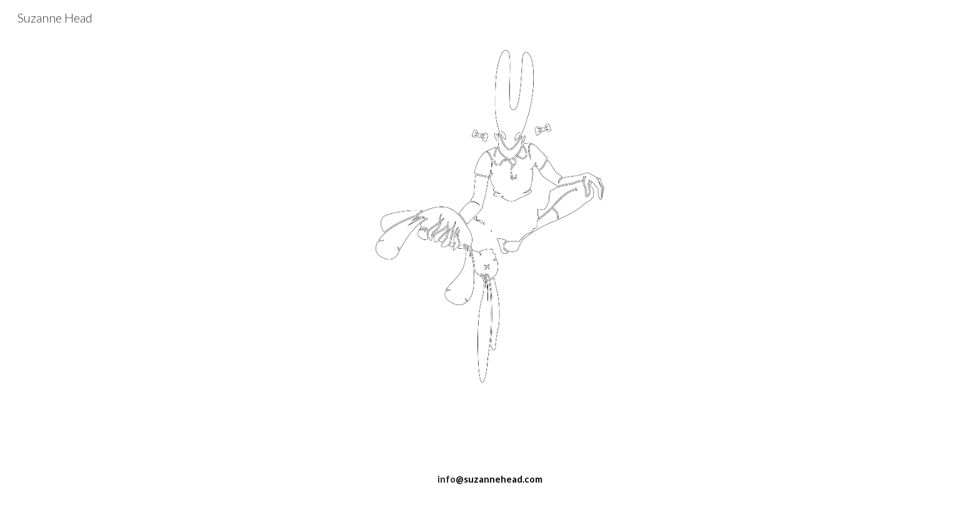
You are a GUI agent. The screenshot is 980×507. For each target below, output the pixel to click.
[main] (490, 424)
